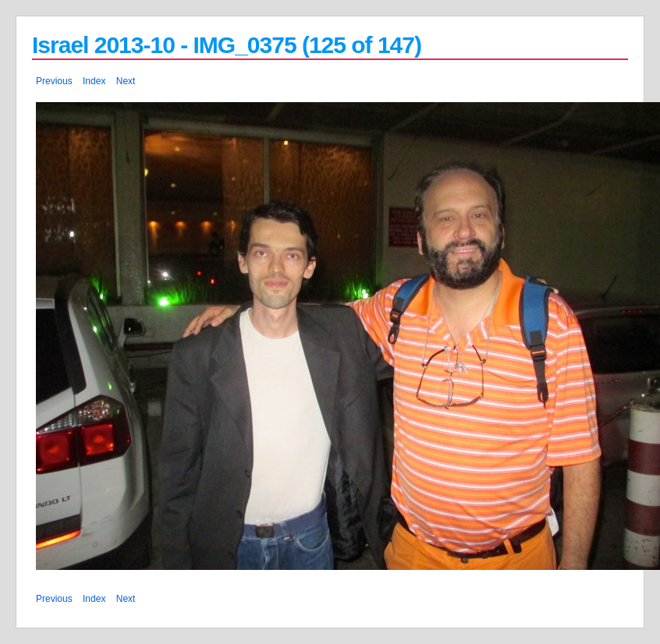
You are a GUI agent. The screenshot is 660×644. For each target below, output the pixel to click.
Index (94, 81)
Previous (54, 81)
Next (126, 81)
